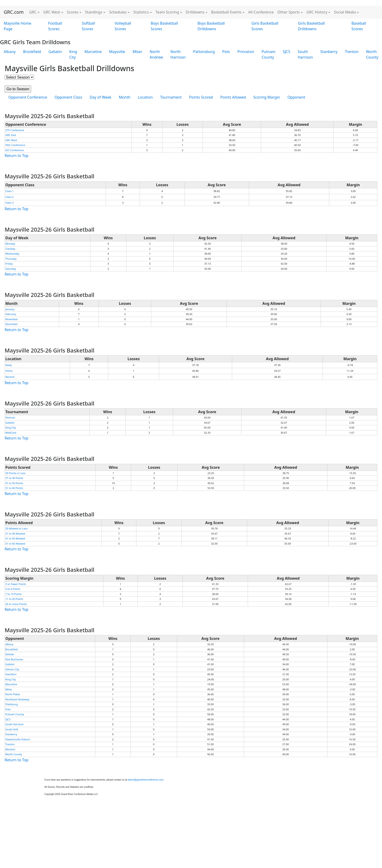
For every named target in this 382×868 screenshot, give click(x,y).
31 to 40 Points (14, 478)
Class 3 (10, 203)
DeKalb (10, 654)
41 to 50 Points (14, 483)
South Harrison (305, 54)
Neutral (10, 377)
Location (145, 97)
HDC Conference (15, 145)
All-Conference (261, 12)
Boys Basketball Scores (164, 26)
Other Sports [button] (289, 12)
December (12, 324)
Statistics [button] (141, 12)
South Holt (12, 729)
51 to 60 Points (14, 488)
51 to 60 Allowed (15, 544)
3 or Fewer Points (16, 584)
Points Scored (201, 97)
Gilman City (12, 669)
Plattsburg (12, 704)
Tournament (171, 97)
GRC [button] (33, 12)
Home (9, 371)
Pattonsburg (204, 52)
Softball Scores (88, 26)
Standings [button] (94, 12)
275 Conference (15, 130)
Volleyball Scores (123, 26)
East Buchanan (14, 659)
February (11, 314)
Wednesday (12, 254)
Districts (10, 417)
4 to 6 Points (13, 589)
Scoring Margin (267, 97)
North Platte (13, 694)
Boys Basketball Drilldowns (211, 26)
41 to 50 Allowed (15, 538)
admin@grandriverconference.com (146, 780)
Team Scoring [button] (167, 12)
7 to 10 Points (13, 594)
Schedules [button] (118, 12)
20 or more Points (16, 604)
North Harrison (178, 54)
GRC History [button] (317, 12)
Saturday (11, 269)
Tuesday (10, 249)
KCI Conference (15, 150)
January (10, 309)
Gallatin (55, 52)
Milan (137, 52)
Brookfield (32, 52)
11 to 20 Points (14, 599)
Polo (226, 52)
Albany (10, 52)
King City (73, 54)
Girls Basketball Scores (265, 26)
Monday (10, 244)
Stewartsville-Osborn (18, 739)
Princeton (246, 52)
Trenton (352, 52)
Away (8, 365)
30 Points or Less (15, 473)
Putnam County (268, 54)
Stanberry (329, 52)
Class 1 (10, 191)
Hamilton (11, 674)
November (12, 319)
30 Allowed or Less (16, 528)
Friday (9, 264)
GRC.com (14, 12)
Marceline (93, 52)
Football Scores (55, 26)
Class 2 (10, 197)
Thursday (11, 259)
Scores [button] (73, 12)
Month (125, 97)
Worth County (14, 754)
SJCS (286, 52)
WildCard (11, 433)
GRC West (11, 140)
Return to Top (16, 156)
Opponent (296, 97)
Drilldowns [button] (195, 12)
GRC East (11, 135)
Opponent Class (68, 97)
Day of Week (100, 97)
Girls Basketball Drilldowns (311, 26)
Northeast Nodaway (17, 699)
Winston (10, 749)
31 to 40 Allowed (15, 534)
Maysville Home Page (18, 26)
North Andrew (156, 54)
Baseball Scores (359, 26)
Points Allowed (233, 97)
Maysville (117, 52)
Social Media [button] (345, 12)
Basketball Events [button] (226, 12)
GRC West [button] (52, 12)
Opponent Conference (28, 97)
